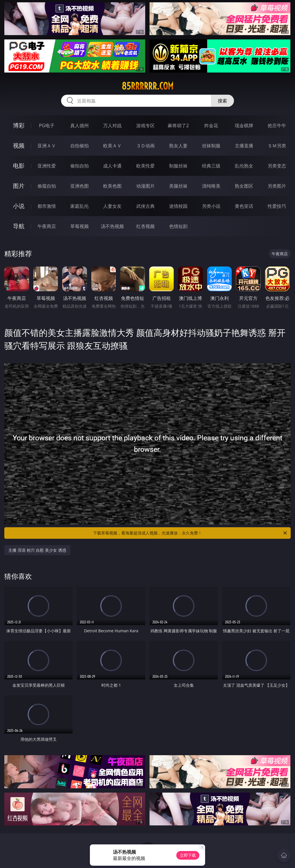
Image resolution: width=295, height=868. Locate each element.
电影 (19, 166)
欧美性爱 (145, 166)
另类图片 (277, 186)
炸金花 (211, 125)
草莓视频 (80, 226)
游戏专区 (145, 125)
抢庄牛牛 (277, 125)
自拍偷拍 (80, 146)
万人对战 (112, 125)
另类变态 (277, 166)
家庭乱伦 (80, 206)
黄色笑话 (244, 206)
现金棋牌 (244, 125)
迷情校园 (178, 206)
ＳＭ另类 (277, 146)
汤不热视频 (112, 226)
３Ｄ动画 (145, 146)
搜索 (222, 101)
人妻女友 (112, 206)
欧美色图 (112, 186)
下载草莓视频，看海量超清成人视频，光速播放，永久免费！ (190, 533)
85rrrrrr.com (147, 86)
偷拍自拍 (80, 166)
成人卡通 (112, 166)
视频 (19, 145)
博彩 (19, 125)
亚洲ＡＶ (47, 146)
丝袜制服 (211, 146)
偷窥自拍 (47, 186)
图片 (19, 186)
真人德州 (80, 125)
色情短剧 (178, 226)
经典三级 (211, 166)
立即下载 (188, 855)
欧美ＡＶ (112, 146)
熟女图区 (244, 186)
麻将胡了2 (178, 125)
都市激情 (47, 206)
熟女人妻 (178, 146)
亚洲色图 (80, 186)
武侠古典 (145, 206)
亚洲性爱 (47, 166)
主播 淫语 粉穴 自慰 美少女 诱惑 (37, 550)
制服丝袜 (178, 166)
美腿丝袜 (178, 186)
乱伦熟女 (244, 166)
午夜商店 (47, 226)
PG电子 (47, 125)
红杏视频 (145, 226)
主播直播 (244, 146)
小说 (19, 206)
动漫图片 (145, 186)
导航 (19, 226)
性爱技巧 (277, 206)
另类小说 (211, 206)
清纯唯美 (211, 186)
